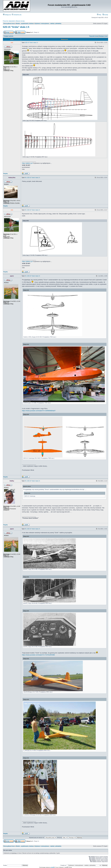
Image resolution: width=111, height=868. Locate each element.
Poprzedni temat (94, 36)
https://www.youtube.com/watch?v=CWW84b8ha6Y (39, 411)
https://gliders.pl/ (27, 163)
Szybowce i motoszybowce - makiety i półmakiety (48, 24)
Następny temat (103, 36)
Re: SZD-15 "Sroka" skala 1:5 (33, 178)
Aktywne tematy (20, 21)
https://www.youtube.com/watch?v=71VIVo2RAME (38, 655)
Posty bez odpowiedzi (9, 21)
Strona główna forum (9, 24)
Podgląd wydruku (9, 36)
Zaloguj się (7, 15)
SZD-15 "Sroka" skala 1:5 (16, 27)
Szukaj (105, 15)
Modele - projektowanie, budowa (25, 24)
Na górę (5, 174)
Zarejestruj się (17, 15)
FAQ (99, 15)
